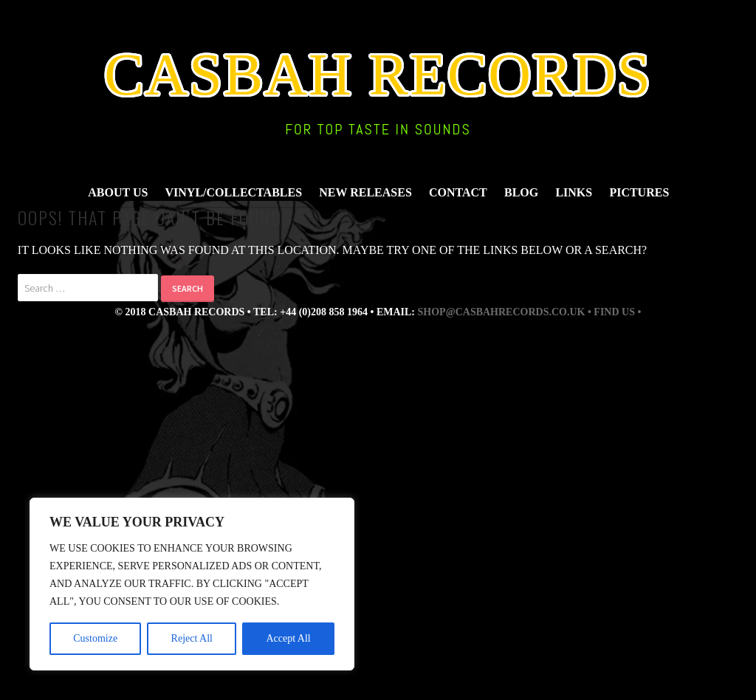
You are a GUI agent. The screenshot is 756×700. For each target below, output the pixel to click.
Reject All (192, 638)
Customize (95, 638)
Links (574, 192)
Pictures (639, 192)
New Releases (365, 192)
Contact (458, 192)
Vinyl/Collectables (234, 192)
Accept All (288, 638)
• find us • (614, 312)
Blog (521, 192)
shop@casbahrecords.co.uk (502, 312)
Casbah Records (378, 75)
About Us (118, 192)
